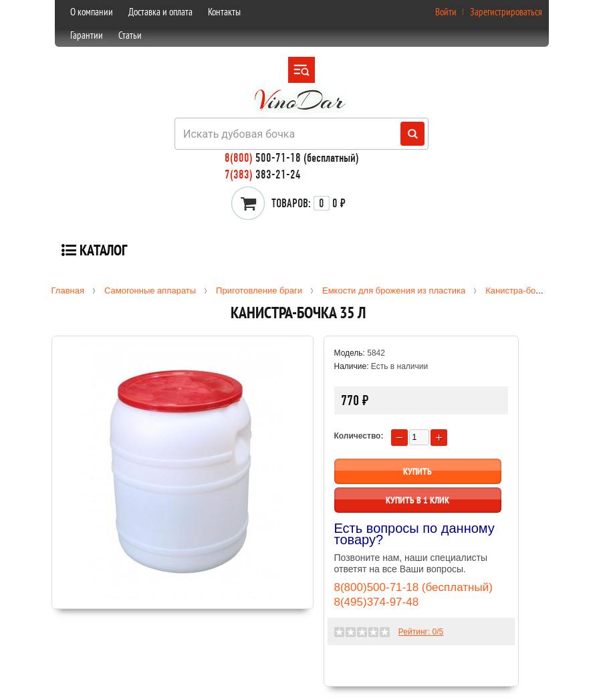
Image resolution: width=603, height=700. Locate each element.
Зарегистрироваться (506, 12)
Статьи (130, 35)
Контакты (224, 12)
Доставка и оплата (160, 12)
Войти (446, 12)
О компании (92, 12)
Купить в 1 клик (417, 500)
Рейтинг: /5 (421, 632)
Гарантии (87, 35)
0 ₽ (309, 203)
